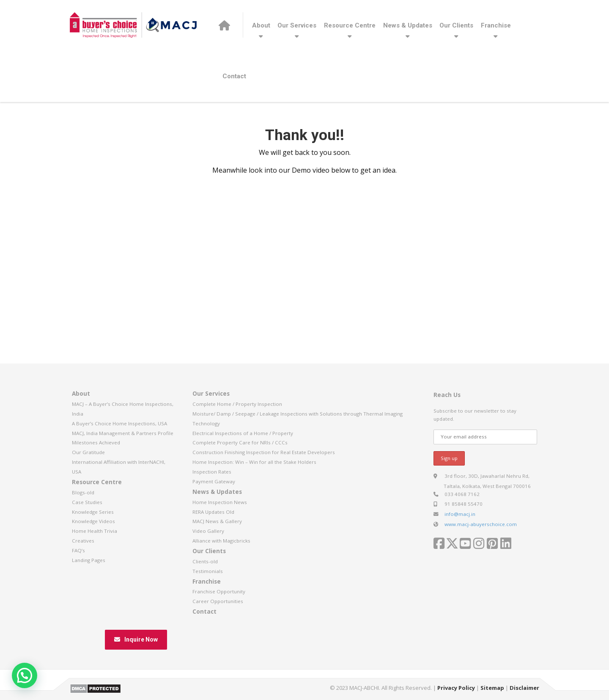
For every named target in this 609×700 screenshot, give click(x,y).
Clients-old (205, 561)
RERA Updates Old (213, 512)
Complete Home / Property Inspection (237, 404)
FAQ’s (78, 550)
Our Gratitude (88, 452)
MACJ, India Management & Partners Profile (123, 433)
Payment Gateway (214, 481)
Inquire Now (136, 639)
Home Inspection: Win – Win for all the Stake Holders (254, 462)
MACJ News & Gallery (217, 521)
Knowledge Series (93, 512)
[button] (25, 675)
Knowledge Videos (93, 521)
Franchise (496, 25)
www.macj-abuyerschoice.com (481, 524)
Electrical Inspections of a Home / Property (243, 433)
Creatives (83, 541)
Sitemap (492, 688)
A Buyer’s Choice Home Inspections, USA (119, 423)
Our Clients (456, 25)
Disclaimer (524, 688)
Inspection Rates (212, 472)
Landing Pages (89, 560)
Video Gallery (208, 531)
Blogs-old (83, 492)
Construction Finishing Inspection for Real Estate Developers (264, 452)
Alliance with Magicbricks (221, 541)
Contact (234, 76)
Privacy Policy (456, 688)
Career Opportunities (218, 601)
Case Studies (87, 502)
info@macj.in (460, 514)
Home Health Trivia (95, 531)
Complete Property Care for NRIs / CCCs (240, 442)
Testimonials (208, 571)
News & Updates (408, 25)
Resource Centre (350, 25)
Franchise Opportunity (219, 591)
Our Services (297, 25)
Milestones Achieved (96, 442)
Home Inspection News (220, 502)
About (261, 25)
